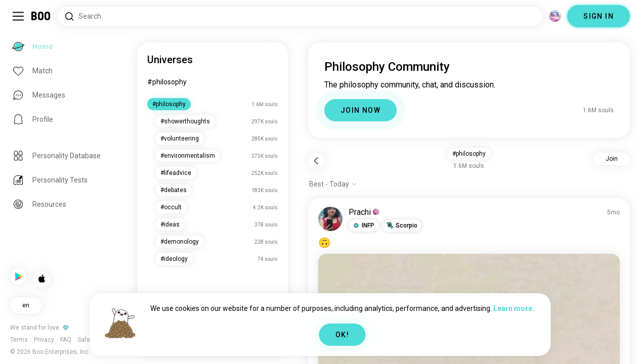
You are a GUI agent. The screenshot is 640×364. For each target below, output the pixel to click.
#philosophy (169, 82)
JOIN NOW (362, 110)
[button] (365, 225)
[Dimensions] (555, 16)
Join (612, 159)
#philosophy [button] (470, 154)
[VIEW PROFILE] (332, 219)
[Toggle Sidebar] (18, 16)
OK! (342, 335)
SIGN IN (599, 16)
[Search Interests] (300, 16)
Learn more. (514, 308)
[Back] (318, 161)
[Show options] (335, 184)
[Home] (41, 16)
